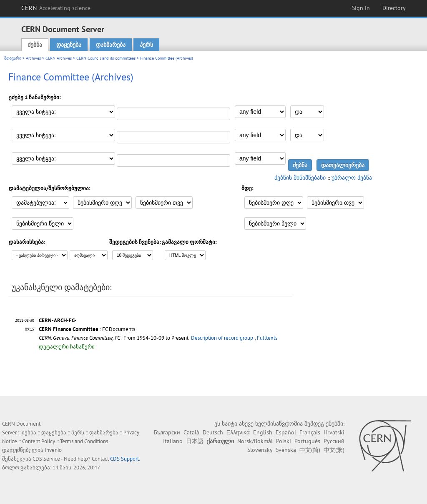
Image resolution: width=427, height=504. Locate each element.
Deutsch (213, 432)
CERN (56, 8)
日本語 (195, 441)
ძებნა (35, 45)
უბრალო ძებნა (352, 178)
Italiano (173, 441)
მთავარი (13, 58)
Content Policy (39, 441)
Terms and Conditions (84, 441)
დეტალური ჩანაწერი (67, 347)
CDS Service (46, 459)
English (263, 432)
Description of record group (222, 338)
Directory (394, 8)
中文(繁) (334, 450)
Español (286, 432)
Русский (334, 441)
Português (307, 441)
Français (310, 432)
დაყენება (69, 45)
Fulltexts (267, 338)
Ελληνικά (238, 432)
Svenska (286, 450)
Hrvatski (334, 432)
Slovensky (260, 450)
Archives (33, 58)
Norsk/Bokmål (255, 441)
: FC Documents (87, 329)
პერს (146, 45)
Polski (284, 441)
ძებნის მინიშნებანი (300, 178)
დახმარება (111, 45)
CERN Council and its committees (106, 58)
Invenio (53, 450)
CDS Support (124, 459)
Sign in (361, 8)
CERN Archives (59, 58)
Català (191, 432)
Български (167, 432)
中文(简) (310, 450)
